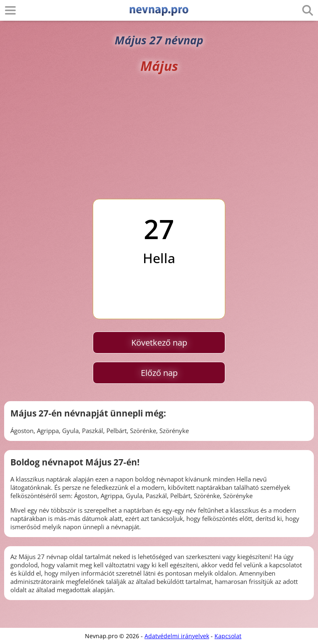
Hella (159, 258)
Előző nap (159, 373)
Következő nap (159, 343)
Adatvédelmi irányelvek (177, 636)
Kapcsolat (228, 636)
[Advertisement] (159, 137)
